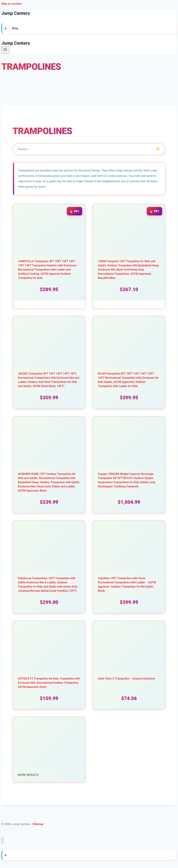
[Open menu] (5, 50)
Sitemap (38, 825)
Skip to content (11, 4)
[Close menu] (2, 841)
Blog (15, 28)
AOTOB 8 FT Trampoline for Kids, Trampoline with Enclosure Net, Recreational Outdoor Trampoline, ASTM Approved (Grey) (49, 684)
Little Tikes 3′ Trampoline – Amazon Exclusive (126, 680)
